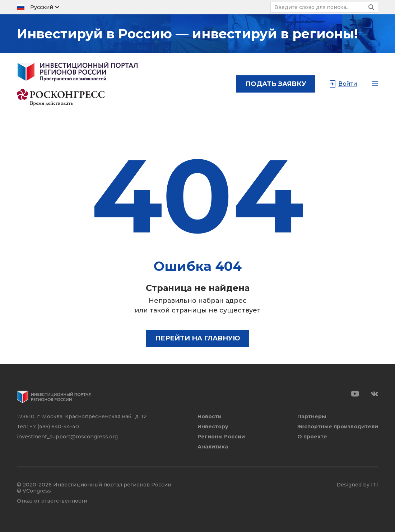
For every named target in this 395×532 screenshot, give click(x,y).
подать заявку (276, 84)
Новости (210, 417)
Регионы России (221, 437)
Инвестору (213, 427)
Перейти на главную (198, 338)
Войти (348, 84)
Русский (42, 7)
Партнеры (312, 417)
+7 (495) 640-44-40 (54, 427)
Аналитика (213, 447)
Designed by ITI (357, 485)
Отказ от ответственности (52, 501)
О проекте (312, 437)
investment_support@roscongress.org (67, 437)
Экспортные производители (338, 427)
